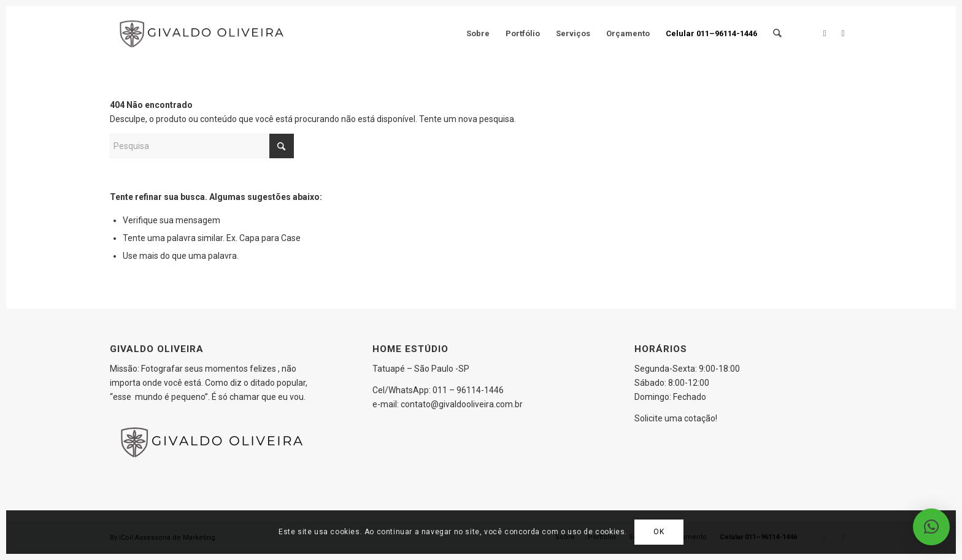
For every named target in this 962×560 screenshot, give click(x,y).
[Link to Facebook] (825, 33)
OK (659, 532)
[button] (931, 527)
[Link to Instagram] (843, 33)
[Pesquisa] (778, 34)
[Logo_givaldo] (204, 34)
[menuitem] (479, 34)
